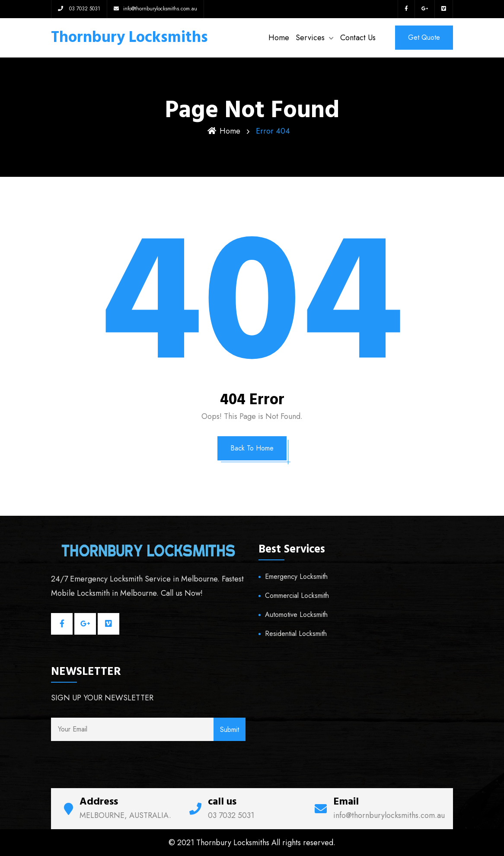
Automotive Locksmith (296, 615)
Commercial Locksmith (297, 596)
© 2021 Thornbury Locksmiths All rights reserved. (252, 843)
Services (310, 38)
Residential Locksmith (296, 634)
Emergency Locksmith (296, 577)
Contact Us (358, 38)
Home (279, 38)
